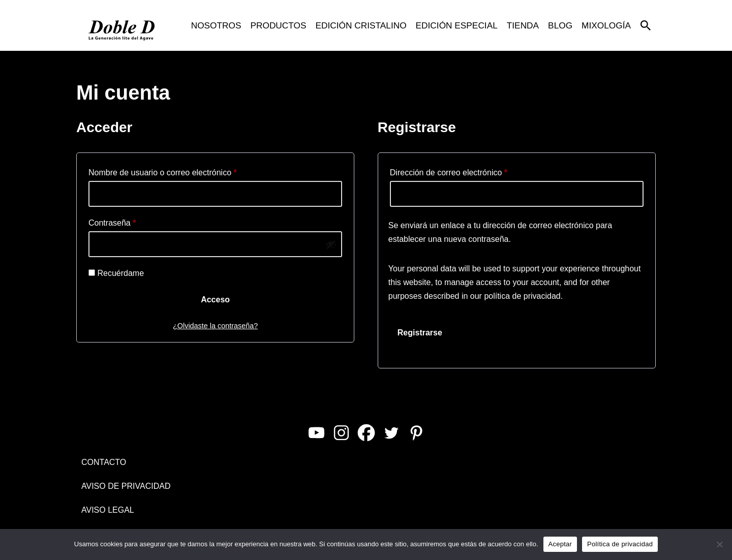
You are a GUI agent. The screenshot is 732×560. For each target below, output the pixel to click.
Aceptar (560, 544)
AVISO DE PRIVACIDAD (126, 486)
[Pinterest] (416, 433)
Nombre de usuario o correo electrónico (163, 171)
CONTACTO (104, 462)
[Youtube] (316, 433)
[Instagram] (341, 433)
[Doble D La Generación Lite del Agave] (122, 25)
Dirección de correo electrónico (449, 171)
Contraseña (112, 221)
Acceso (215, 300)
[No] (719, 544)
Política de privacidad (620, 544)
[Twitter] (391, 433)
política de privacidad (522, 296)
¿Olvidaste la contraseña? (215, 326)
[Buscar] (646, 25)
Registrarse (420, 333)
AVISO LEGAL (108, 510)
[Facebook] (366, 433)
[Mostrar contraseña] (331, 244)
